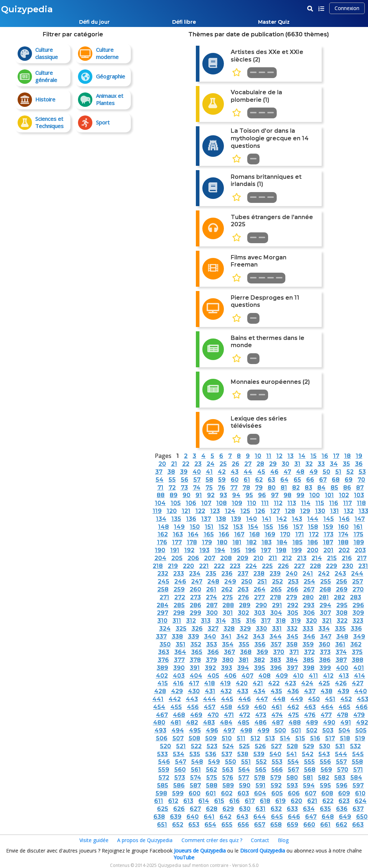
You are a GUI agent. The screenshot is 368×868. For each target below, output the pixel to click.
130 (320, 511)
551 (246, 762)
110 (252, 503)
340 (210, 637)
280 (308, 597)
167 (239, 534)
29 (273, 464)
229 (332, 566)
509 (211, 738)
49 (314, 472)
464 (327, 707)
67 (323, 480)
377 (179, 660)
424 (307, 683)
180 (222, 542)
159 (328, 527)
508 (194, 738)
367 (229, 652)
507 (178, 738)
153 (238, 527)
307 (325, 613)
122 (200, 511)
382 (259, 660)
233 (179, 574)
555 (309, 762)
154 (253, 527)
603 (243, 793)
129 (305, 511)
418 (210, 683)
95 (249, 495)
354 (228, 644)
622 (328, 801)
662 (341, 825)
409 (282, 676)
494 (178, 730)
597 (358, 785)
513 (270, 738)
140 (252, 519)
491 (346, 722)
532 (355, 746)
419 (225, 683)
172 (314, 534)
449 (297, 699)
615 (219, 801)
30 (286, 464)
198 (281, 550)
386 (325, 660)
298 (179, 613)
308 (342, 613)
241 (308, 574)
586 (179, 785)
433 (243, 691)
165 (209, 534)
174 (344, 534)
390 (179, 668)
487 (278, 722)
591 (261, 785)
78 (246, 488)
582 (324, 778)
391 (195, 668)
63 (272, 480)
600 (195, 793)
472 (245, 715)
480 (159, 722)
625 (163, 809)
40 (197, 472)
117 (348, 503)
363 (164, 652)
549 (214, 762)
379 (211, 660)
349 (359, 637)
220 (188, 566)
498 (246, 730)
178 (192, 542)
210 (258, 558)
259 (179, 589)
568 (310, 770)
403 (179, 676)
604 (260, 793)
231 (363, 566)
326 (197, 629)
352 (196, 644)
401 (359, 668)
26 (236, 464)
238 (259, 574)
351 (181, 644)
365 (197, 652)
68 (336, 480)
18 (348, 456)
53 (362, 472)
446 (245, 699)
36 (359, 464)
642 (226, 817)
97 (275, 495)
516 (315, 738)
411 (313, 676)
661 (325, 825)
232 (163, 574)
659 (293, 825)
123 (215, 511)
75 (209, 488)
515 (300, 738)
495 (195, 730)
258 (163, 589)
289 (245, 605)
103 (359, 495)
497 (229, 730)
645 (277, 817)
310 (162, 621)
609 (344, 793)
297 (163, 613)
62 (259, 480)
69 (349, 480)
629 (228, 809)
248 (213, 581)
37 (159, 472)
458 (226, 707)
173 (329, 534)
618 (265, 801)
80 (272, 488)
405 (213, 676)
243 (340, 574)
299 (195, 613)
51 (338, 472)
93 (223, 495)
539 (259, 754)
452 (346, 699)
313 (206, 621)
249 (230, 581)
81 (284, 488)
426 (341, 683)
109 (237, 503)
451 (330, 699)
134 (161, 519)
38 (171, 472)
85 (334, 488)
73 (184, 488)
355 (244, 644)
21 (174, 464)
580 (292, 778)
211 (273, 558)
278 (275, 597)
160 (343, 527)
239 (275, 574)
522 (196, 746)
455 (176, 707)
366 (213, 652)
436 (293, 691)
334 (324, 629)
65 (297, 480)
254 (309, 581)
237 (243, 574)
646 (294, 817)
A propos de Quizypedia (145, 840)
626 (179, 809)
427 (358, 683)
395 (260, 668)
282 (339, 597)
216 (347, 558)
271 (164, 597)
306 (309, 613)
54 (160, 480)
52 (350, 472)
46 (274, 472)
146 (344, 519)
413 (344, 676)
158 (313, 527)
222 (219, 566)
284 (163, 605)
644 (260, 817)
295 (342, 605)
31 (297, 464)
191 (175, 550)
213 (302, 558)
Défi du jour (94, 22)
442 (175, 699)
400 (342, 668)
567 (293, 770)
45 (261, 472)
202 (344, 550)
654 (210, 825)
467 (162, 715)
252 (277, 581)
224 (251, 566)
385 (309, 660)
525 (244, 746)
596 (342, 785)
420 (242, 683)
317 (266, 621)
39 (184, 472)
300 (212, 613)
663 (358, 825)
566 (277, 770)
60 (235, 480)
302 (243, 613)
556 (325, 762)
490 (329, 722)
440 (361, 691)
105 (176, 503)
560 (180, 770)
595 (325, 785)
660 (309, 825)
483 (209, 722)
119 (157, 511)
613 (188, 801)
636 (342, 809)
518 (345, 738)
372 (309, 652)
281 (324, 597)
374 (341, 652)
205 (177, 558)
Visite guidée (94, 840)
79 (259, 488)
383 (275, 660)
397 (292, 668)
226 (283, 566)
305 (293, 613)
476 (310, 715)
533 (162, 754)
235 (211, 574)
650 (362, 817)
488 (295, 722)
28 (260, 464)
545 (358, 754)
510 (227, 738)
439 (343, 691)
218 (158, 566)
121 (186, 511)
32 (309, 464)
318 (281, 621)
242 (324, 574)
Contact (260, 840)
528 (292, 746)
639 (176, 817)
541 (292, 754)
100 (315, 495)
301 (228, 613)
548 (197, 762)
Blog (283, 840)
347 (326, 637)
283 (356, 597)
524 (228, 746)
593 (292, 785)
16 (325, 456)
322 (342, 621)
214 (317, 558)
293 (309, 605)
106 (191, 503)
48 (300, 472)
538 (243, 754)
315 (236, 621)
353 (212, 644)
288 (228, 605)
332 (292, 629)
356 (260, 644)
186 (313, 542)
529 (309, 746)
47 (287, 472)
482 (192, 722)
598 (161, 793)
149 (179, 527)
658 (276, 825)
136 (191, 519)
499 (263, 730)
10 (258, 456)
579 (276, 778)
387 (341, 660)
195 (235, 550)
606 (294, 793)
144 (313, 519)
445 (227, 699)
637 (358, 809)
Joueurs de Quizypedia (200, 851)
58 (209, 480)
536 (211, 754)
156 (283, 527)
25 (223, 464)
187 (328, 542)
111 (265, 503)
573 (180, 778)
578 (260, 778)
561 (196, 770)
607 (310, 793)
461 (277, 707)
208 (226, 558)
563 (228, 770)
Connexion (347, 8)
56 (185, 480)
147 (360, 519)
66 (310, 480)
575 (212, 778)
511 (241, 738)
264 (260, 589)
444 (210, 699)
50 (326, 472)
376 (163, 660)
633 (292, 809)
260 (195, 589)
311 (177, 621)
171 (300, 534)
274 (211, 597)
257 (358, 581)
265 (276, 589)
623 (344, 801)
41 (209, 472)
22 (186, 464)
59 (222, 480)
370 (279, 652)
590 (245, 785)
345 (293, 637)
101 (329, 495)
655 (227, 825)
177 (177, 542)
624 (361, 801)
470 (213, 715)
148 (164, 527)
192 (189, 550)
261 (211, 589)
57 (197, 480)
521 (181, 746)
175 (358, 534)
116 (334, 503)
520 (165, 746)
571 (358, 770)
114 (306, 503)
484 (226, 722)
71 (160, 488)
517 (330, 738)
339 (194, 637)
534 (179, 754)
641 (209, 817)
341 (226, 637)
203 (360, 550)
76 (222, 488)
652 (178, 825)
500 (280, 730)
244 (357, 574)
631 (261, 809)
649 (345, 817)
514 (285, 738)
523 (212, 746)
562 (211, 770)
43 (235, 472)
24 (211, 464)
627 (195, 809)
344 (276, 637)
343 (259, 637)
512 (255, 738)
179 (207, 542)
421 (258, 683)
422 (274, 683)
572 (164, 778)
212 (287, 558)
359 (308, 644)
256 (342, 581)
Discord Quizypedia (263, 851)
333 (308, 629)
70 (361, 480)
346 (309, 637)
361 (340, 644)
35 (346, 464)
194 (220, 550)
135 (176, 519)
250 (247, 581)
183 (267, 542)
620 (296, 801)
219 (173, 566)
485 (243, 722)
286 (195, 605)
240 (292, 574)
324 (165, 629)
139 (236, 519)
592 (276, 785)
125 (245, 511)
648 (328, 817)
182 (252, 542)
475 (293, 715)
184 (282, 542)
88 (161, 495)
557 (341, 762)
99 (300, 495)
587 (195, 785)
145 (329, 519)
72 (172, 488)
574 (196, 778)
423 (290, 683)
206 (193, 558)
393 (227, 668)
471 (229, 715)
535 (195, 754)
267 (309, 589)
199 (297, 550)
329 (245, 629)
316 (251, 621)
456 (193, 707)
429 (177, 691)
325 (181, 629)
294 (325, 605)
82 (296, 488)
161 (358, 527)
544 (341, 754)
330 (261, 629)
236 (227, 574)
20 (162, 464)
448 (279, 699)
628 (212, 809)
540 (275, 754)
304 (276, 613)
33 (321, 464)
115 (320, 503)
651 (162, 825)
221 (204, 566)
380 (228, 660)
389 (162, 668)
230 (348, 566)
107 (206, 503)
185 (298, 542)
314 (221, 621)
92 (211, 495)
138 (221, 519)
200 (313, 550)
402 (162, 676)
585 (163, 785)
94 (236, 495)
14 (302, 456)
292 (293, 605)
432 (226, 691)
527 (276, 746)
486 (261, 722)
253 (293, 581)
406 (230, 676)
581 (308, 778)
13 (291, 456)
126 (260, 511)
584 (356, 778)
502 (312, 730)
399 (325, 668)
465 (344, 707)
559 (164, 770)
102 (344, 495)
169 (270, 534)
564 (244, 770)
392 (210, 668)
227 (299, 566)
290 (261, 605)
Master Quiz (274, 22)
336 (356, 629)
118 (361, 503)
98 (287, 495)
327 (213, 629)
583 (340, 778)
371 (294, 652)
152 (223, 527)
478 (342, 715)
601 (211, 793)
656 (243, 825)
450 (314, 699)
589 (228, 785)
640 (193, 817)
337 (161, 637)
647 (311, 817)
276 (243, 597)
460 (260, 707)
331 (277, 629)
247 (197, 581)
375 (357, 652)
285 (179, 605)
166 (224, 534)
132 (349, 511)
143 (297, 519)
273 (195, 597)
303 (260, 613)
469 (196, 715)
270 (358, 589)
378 (195, 660)
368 (246, 652)
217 (362, 558)
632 (276, 809)
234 (195, 574)
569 (326, 770)
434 (259, 691)
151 (209, 527)
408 (264, 676)
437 (310, 691)
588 (212, 785)
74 (197, 488)
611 (159, 801)
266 (293, 589)
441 (158, 699)
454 (159, 707)
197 (266, 550)
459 (243, 707)
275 (227, 597)
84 (321, 488)
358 (292, 644)
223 (235, 566)
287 (212, 605)
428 (160, 691)
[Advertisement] (73, 179)
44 (248, 472)
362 (356, 644)
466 (362, 707)
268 (325, 589)
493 (160, 730)
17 (336, 456)
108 (222, 503)
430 (194, 691)
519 (360, 738)
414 (360, 676)
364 (180, 652)
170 (285, 534)
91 (199, 495)
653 (194, 825)
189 (359, 542)
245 (164, 581)
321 (327, 621)
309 (358, 613)
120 (172, 511)
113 (292, 503)
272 (180, 597)
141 (267, 519)
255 (326, 581)
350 (165, 644)
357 (276, 644)
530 (325, 746)
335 (340, 629)
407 (247, 676)
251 (262, 581)
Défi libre (184, 22)
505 (361, 730)
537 (227, 754)
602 (227, 793)
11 (269, 456)
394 (243, 668)
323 (358, 621)
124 (230, 511)
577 (244, 778)
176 (162, 542)
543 (324, 754)
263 (243, 589)
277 (259, 597)
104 (160, 503)
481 (176, 722)
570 (343, 770)
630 (245, 809)
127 (275, 511)
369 (262, 652)
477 (326, 715)
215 (332, 558)
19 (359, 456)
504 (344, 730)
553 (277, 762)
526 (260, 746)
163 (178, 534)
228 (315, 566)
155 (268, 527)
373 (325, 652)
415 (163, 683)
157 (298, 527)
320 (311, 621)
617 (250, 801)
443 (192, 699)
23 (198, 464)
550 (231, 762)
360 (325, 644)
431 (210, 691)
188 (343, 542)
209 (243, 558)
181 (237, 542)
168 (255, 534)
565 (261, 770)
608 (327, 793)
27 (248, 464)
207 (210, 558)
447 (262, 699)
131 (335, 511)
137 (206, 519)
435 (276, 691)
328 (229, 629)
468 (179, 715)
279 (292, 597)
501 (296, 730)
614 (204, 801)
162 (163, 534)
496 (212, 730)
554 (293, 762)
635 (325, 809)
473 (261, 715)
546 (164, 762)
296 (358, 605)
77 (234, 488)
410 (298, 676)
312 (191, 621)
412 (328, 676)
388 (358, 660)
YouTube (184, 857)
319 (296, 621)
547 (181, 762)
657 (260, 825)
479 (359, 715)
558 (357, 762)
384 (292, 660)
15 (314, 456)
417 (194, 683)
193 (204, 550)
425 (324, 683)
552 (261, 762)
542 (308, 754)
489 (312, 722)
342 (242, 637)
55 (172, 480)
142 (282, 519)
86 (347, 488)
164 (193, 534)
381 (244, 660)
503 (328, 730)
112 (278, 503)
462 (293, 707)
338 (177, 637)
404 (196, 676)
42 (222, 472)
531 (340, 746)
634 (309, 809)
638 (159, 817)
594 (309, 785)
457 (210, 707)
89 (174, 495)
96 (262, 495)
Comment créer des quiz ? (212, 840)
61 (247, 480)
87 (360, 488)
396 (276, 668)
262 (227, 589)
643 (242, 817)
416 (178, 683)
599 (178, 793)
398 (309, 668)
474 (277, 715)
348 (342, 637)
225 (267, 566)
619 (280, 801)
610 (360, 793)
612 (173, 801)
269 (342, 589)
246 (180, 581)
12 (279, 456)
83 (309, 488)
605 (277, 793)
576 (228, 778)
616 (234, 801)
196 (251, 550)
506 (162, 738)
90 (187, 495)
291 (277, 605)
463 (310, 707)
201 (328, 550)
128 (290, 511)
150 (195, 527)
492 (362, 722)
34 (334, 464)
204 (160, 558)
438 (326, 691)
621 (312, 801)
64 (284, 480)
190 (160, 550)
